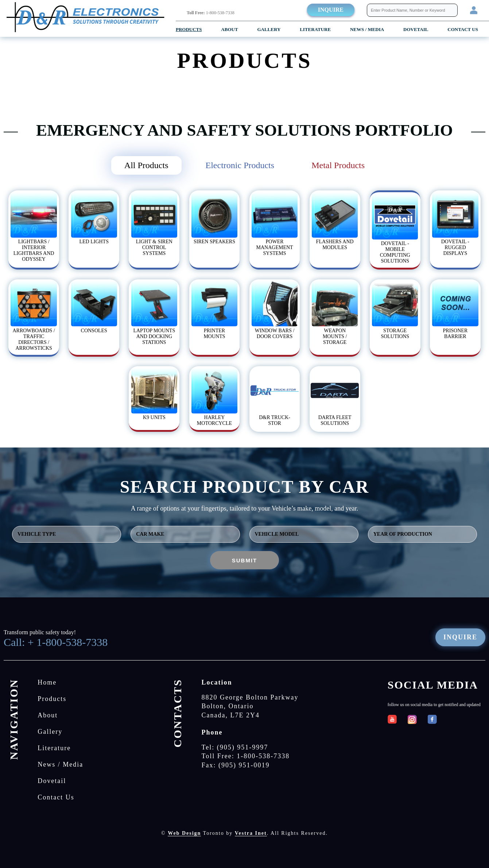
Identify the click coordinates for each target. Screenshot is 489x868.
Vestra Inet (251, 833)
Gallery (269, 29)
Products (189, 29)
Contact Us (463, 29)
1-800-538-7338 (211, 13)
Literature (315, 29)
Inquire (331, 10)
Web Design (184, 833)
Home (47, 682)
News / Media (367, 29)
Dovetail (52, 781)
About (229, 29)
